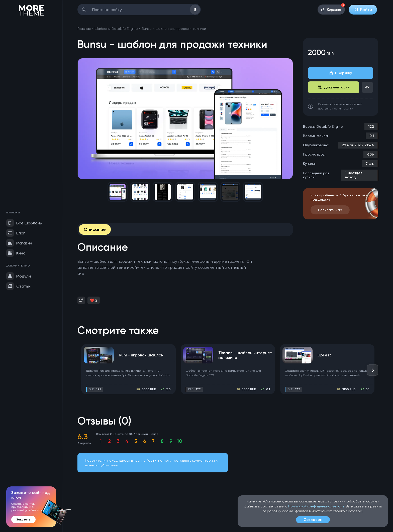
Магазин (19, 243)
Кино (16, 253)
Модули (19, 276)
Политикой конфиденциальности (316, 506)
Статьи (18, 286)
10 (180, 441)
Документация (334, 87)
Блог (16, 233)
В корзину (341, 73)
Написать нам (330, 210)
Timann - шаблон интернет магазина (245, 355)
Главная (84, 29)
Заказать (23, 519)
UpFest (324, 355)
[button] (373, 370)
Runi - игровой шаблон (141, 355)
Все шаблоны (24, 223)
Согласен (313, 520)
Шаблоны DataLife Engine (116, 29)
